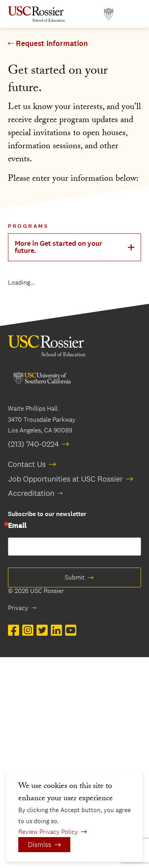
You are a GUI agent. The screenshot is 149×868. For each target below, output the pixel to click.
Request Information (52, 44)
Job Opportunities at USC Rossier (65, 479)
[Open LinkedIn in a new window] (56, 631)
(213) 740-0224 (33, 444)
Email (17, 526)
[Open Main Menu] (133, 14)
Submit (75, 577)
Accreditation (31, 493)
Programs (28, 226)
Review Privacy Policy (48, 832)
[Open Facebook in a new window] (14, 631)
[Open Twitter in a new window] (42, 631)
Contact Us (27, 464)
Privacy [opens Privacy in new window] (18, 608)
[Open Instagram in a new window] (28, 631)
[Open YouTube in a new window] (71, 631)
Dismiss (40, 845)
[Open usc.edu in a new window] (109, 14)
